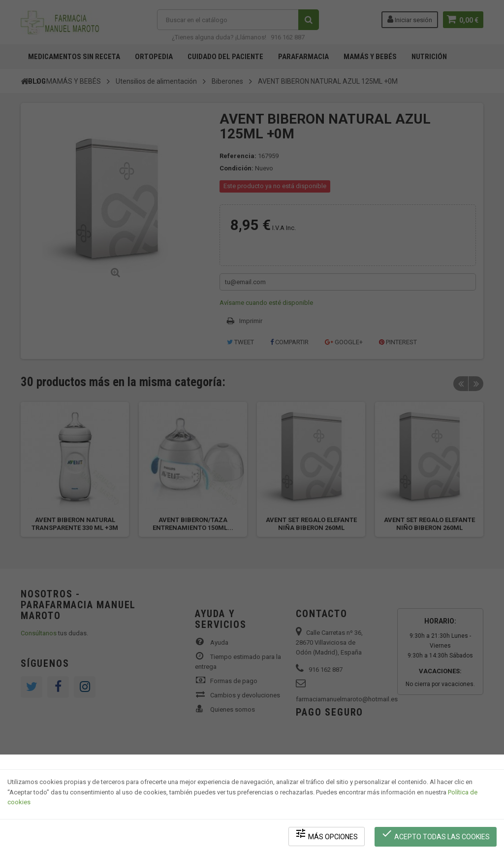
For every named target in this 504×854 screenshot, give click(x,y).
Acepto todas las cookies (436, 835)
